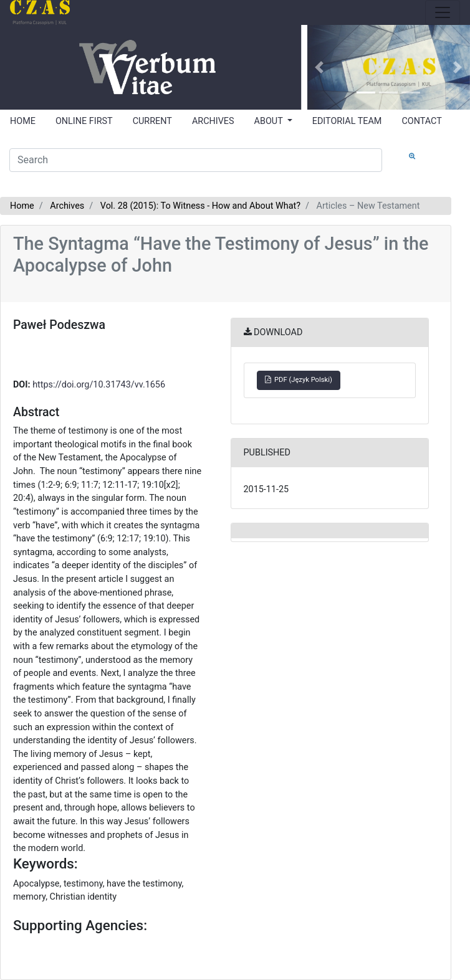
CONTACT (421, 121)
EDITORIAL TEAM (347, 121)
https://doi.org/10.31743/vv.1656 (99, 385)
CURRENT (152, 121)
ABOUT (270, 121)
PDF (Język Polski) (299, 380)
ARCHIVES (213, 121)
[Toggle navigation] (443, 12)
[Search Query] (196, 160)
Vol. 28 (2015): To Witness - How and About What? (200, 206)
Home (22, 206)
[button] (319, 67)
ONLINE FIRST (84, 121)
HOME (23, 121)
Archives (67, 206)
